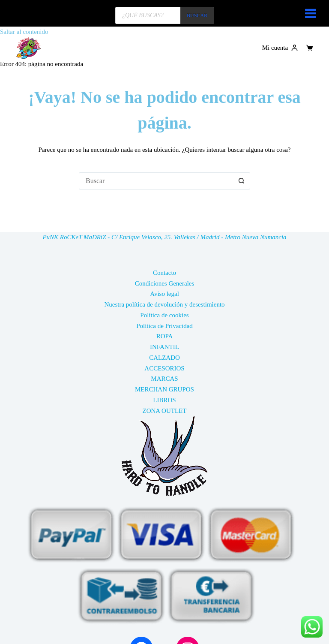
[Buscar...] (156, 181)
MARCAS (164, 379)
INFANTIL (164, 347)
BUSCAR (197, 15)
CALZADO (164, 358)
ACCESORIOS (164, 368)
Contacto (164, 273)
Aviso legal (164, 294)
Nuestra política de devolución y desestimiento (164, 304)
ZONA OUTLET (165, 411)
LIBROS (164, 400)
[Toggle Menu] (311, 13)
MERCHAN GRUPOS (164, 389)
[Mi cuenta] (280, 48)
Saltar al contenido (24, 32)
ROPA (165, 336)
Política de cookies (164, 315)
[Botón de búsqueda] (242, 181)
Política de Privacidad (164, 326)
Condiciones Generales (165, 283)
